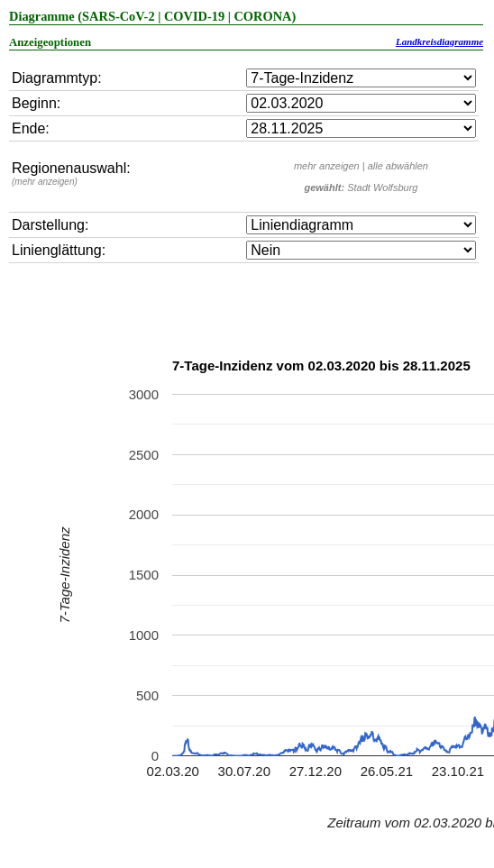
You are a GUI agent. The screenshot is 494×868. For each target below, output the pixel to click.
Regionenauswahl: (71, 174)
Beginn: (36, 103)
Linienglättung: (59, 250)
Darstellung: (50, 225)
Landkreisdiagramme (439, 41)
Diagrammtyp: (57, 78)
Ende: (31, 128)
